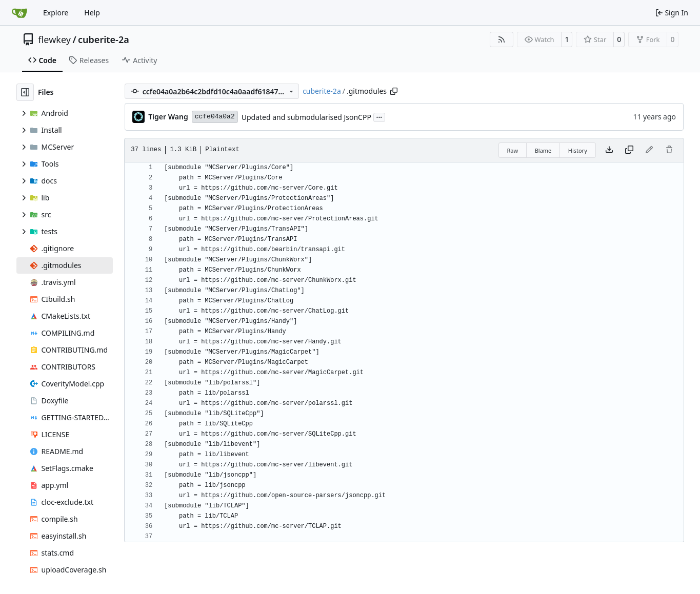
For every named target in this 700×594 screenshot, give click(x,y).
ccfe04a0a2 (215, 117)
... (379, 116)
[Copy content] (629, 150)
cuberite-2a (104, 39)
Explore (56, 13)
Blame (543, 150)
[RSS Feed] (502, 39)
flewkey (55, 39)
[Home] (19, 13)
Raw (513, 150)
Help (92, 13)
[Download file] (609, 150)
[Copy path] (394, 91)
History (578, 150)
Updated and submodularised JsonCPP (306, 117)
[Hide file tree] (25, 92)
